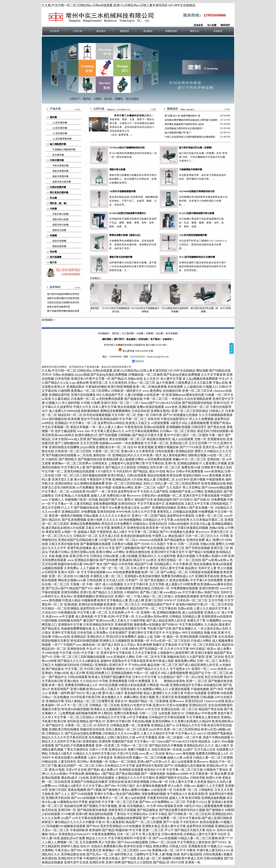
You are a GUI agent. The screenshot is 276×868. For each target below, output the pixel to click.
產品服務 (131, 339)
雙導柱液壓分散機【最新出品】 (125, 235)
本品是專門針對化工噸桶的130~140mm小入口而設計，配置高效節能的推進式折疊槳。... (203, 245)
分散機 (53, 209)
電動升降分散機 (60, 219)
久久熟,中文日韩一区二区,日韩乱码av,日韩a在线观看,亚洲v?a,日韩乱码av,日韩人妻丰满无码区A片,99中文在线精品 (119, 5)
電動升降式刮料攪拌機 (121, 257)
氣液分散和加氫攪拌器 (59, 307)
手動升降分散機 (60, 214)
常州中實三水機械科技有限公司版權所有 (125, 345)
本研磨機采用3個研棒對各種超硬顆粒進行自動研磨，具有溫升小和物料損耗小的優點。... (203, 201)
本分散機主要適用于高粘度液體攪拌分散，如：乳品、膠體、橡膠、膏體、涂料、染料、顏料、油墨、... (203, 223)
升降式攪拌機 (57, 160)
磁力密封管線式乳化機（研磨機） (196, 148)
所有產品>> (96, 278)
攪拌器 (116, 333)
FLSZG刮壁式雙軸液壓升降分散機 (197, 213)
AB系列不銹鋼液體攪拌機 (122, 191)
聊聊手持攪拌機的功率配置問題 (63, 298)
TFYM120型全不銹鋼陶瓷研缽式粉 (127, 148)
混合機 (53, 252)
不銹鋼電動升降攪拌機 (191, 169)
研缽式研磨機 (59, 241)
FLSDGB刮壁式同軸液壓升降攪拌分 (128, 213)
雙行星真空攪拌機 (59, 193)
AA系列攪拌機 (60, 123)
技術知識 (143, 339)
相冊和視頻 (171, 31)
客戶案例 (155, 339)
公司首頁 (54, 31)
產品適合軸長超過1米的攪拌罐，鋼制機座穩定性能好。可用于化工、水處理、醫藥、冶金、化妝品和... (134, 201)
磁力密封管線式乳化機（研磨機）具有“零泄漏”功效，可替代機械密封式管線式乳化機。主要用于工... (203, 157)
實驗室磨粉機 (59, 246)
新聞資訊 (124, 31)
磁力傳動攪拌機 (58, 144)
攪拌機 (53, 117)
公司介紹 (78, 31)
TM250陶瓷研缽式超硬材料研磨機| (178, 297)
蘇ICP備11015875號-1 (157, 345)
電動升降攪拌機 (60, 171)
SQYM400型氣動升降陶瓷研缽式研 (197, 191)
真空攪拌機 (58, 155)
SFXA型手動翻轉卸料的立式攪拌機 (197, 257)
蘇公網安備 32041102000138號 (138, 351)
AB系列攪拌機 (60, 128)
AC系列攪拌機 (60, 133)
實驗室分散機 (59, 230)
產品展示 (101, 31)
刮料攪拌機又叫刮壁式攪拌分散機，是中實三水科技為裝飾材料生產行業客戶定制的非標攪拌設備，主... (133, 266)
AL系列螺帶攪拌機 (62, 139)
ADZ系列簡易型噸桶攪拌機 (193, 235)
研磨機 (53, 236)
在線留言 (218, 31)
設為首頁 (198, 25)
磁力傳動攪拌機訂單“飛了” (178, 133)
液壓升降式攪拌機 (62, 182)
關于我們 (119, 339)
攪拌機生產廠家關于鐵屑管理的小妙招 (184, 124)
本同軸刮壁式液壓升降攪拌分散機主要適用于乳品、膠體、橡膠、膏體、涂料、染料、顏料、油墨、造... (133, 223)
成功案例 (148, 31)
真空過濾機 (56, 257)
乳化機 (53, 198)
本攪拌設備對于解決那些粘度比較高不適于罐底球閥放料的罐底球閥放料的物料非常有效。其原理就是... (203, 266)
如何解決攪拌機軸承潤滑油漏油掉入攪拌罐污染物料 (191, 120)
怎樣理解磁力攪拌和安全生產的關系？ (184, 128)
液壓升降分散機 (60, 225)
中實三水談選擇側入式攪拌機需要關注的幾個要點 (190, 137)
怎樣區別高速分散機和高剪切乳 (63, 303)
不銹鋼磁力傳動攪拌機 (64, 150)
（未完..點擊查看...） (122, 135)
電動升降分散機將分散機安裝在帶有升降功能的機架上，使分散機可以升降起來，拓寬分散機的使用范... (133, 179)
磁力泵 (53, 262)
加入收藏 (212, 25)
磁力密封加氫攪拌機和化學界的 (63, 294)
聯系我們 (225, 25)
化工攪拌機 (128, 333)
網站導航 (107, 339)
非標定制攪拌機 (58, 187)
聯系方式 (195, 31)
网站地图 (202, 371)
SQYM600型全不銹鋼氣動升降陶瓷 (149, 297)
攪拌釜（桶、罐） (59, 203)
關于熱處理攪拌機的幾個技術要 (63, 311)
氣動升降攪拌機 (60, 176)
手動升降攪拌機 (60, 166)
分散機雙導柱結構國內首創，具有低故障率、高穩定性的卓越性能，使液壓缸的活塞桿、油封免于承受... (133, 245)
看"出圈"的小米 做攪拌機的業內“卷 (182, 116)
